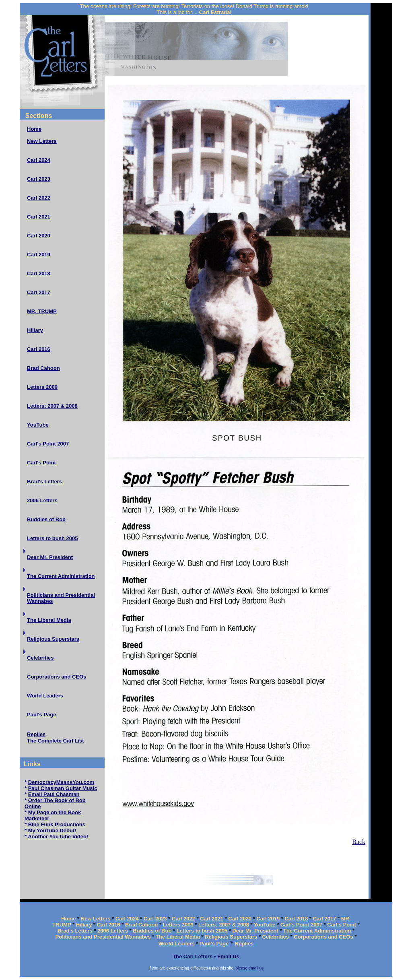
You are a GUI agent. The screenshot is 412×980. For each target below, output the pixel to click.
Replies (36, 734)
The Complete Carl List (56, 741)
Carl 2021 (39, 217)
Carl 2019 (39, 255)
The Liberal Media (49, 620)
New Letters (42, 141)
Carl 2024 (39, 160)
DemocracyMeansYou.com (61, 782)
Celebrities (40, 658)
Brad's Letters (44, 482)
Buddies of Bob (46, 519)
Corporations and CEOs (57, 677)
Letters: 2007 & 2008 (52, 406)
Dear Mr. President (50, 557)
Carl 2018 (39, 273)
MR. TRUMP (42, 311)
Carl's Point (41, 463)
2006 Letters (42, 500)
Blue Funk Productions (57, 824)
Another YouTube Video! (58, 837)
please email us (250, 968)
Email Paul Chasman (54, 794)
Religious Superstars (53, 639)
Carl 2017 (39, 292)
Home (34, 129)
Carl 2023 (39, 179)
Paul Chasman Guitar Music (63, 788)
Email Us (228, 956)
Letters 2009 (42, 387)
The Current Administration (61, 576)
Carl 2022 (39, 198)
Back (359, 842)
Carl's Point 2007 (48, 444)
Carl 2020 (39, 236)
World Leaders (45, 696)
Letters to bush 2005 (52, 538)
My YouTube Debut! (52, 830)
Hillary (35, 330)
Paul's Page (41, 715)
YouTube (38, 425)
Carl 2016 (39, 349)
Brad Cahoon (43, 368)
